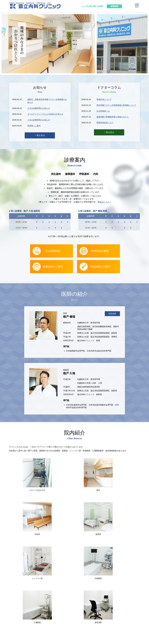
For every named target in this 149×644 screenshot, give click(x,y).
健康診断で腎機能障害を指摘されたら (113, 117)
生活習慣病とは (103, 111)
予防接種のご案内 (100, 267)
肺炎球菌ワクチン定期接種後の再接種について (116, 105)
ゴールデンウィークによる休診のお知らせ (45, 114)
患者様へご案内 (34, 126)
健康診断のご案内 (53, 267)
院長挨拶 (112, 314)
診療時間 (114, 6)
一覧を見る (40, 135)
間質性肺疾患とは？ (105, 123)
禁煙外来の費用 (100, 251)
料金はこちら (104, 202)
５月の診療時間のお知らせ (39, 108)
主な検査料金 (53, 251)
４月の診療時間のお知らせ (39, 120)
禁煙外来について (104, 99)
